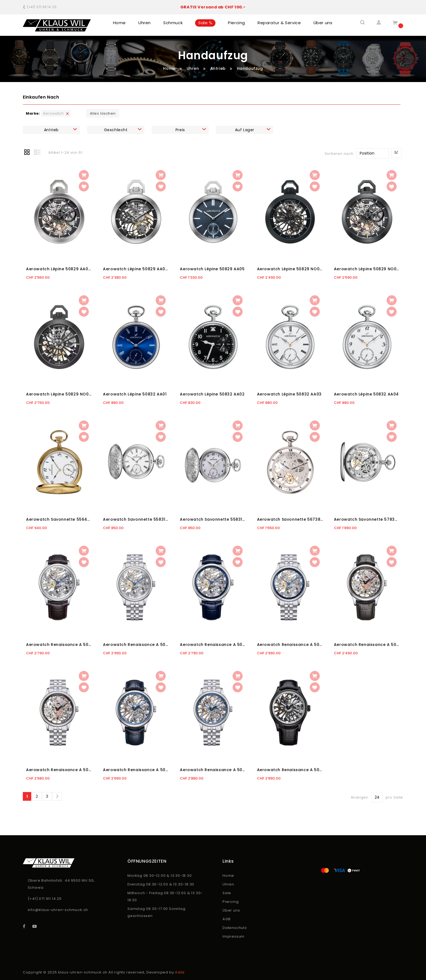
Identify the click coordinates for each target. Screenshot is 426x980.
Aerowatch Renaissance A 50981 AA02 (59, 645)
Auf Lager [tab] (245, 130)
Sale (227, 893)
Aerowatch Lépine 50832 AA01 (135, 394)
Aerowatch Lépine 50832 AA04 (366, 394)
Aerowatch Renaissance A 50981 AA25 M (213, 770)
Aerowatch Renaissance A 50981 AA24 (367, 645)
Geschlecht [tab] (116, 130)
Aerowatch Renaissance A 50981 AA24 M (59, 770)
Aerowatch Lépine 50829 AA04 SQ (136, 269)
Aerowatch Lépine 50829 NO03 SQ (59, 394)
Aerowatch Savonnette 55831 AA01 (136, 519)
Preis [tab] (180, 130)
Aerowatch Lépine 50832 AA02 (212, 394)
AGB (226, 919)
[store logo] (57, 25)
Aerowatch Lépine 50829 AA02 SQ (59, 269)
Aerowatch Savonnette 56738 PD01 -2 (290, 519)
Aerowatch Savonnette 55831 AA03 (213, 519)
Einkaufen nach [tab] (41, 97)
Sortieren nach (339, 153)
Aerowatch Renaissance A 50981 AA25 (136, 770)
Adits (180, 972)
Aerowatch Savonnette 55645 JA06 (59, 519)
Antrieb (219, 68)
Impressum (234, 936)
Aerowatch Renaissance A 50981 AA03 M (290, 645)
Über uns (231, 910)
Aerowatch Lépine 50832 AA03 (289, 394)
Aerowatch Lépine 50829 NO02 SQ (367, 269)
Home (170, 68)
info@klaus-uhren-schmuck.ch (58, 910)
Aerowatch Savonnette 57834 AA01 (367, 519)
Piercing (231, 902)
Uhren (194, 68)
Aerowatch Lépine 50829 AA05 (212, 269)
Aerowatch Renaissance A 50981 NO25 (290, 770)
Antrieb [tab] (51, 130)
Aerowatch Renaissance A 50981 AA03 (213, 645)
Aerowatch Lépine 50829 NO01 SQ (290, 269)
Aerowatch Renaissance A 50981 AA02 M (136, 645)
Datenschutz (235, 928)
